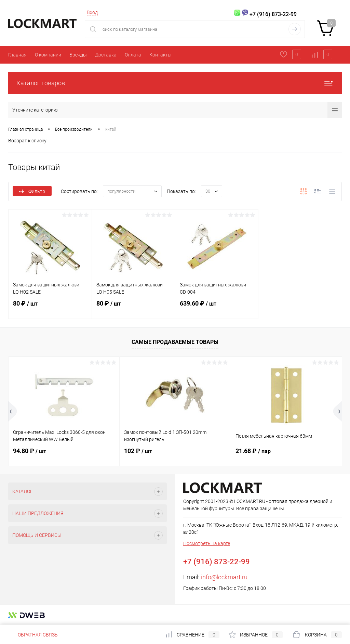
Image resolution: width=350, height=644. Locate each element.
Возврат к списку (27, 141)
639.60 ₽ (217, 308)
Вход (92, 12)
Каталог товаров (175, 83)
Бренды (78, 55)
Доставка (106, 55)
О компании (48, 55)
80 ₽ (50, 308)
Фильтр (32, 191)
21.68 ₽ (253, 451)
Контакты (160, 55)
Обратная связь (33, 635)
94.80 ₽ (30, 451)
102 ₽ (138, 451)
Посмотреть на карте (207, 543)
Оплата (133, 55)
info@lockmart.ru (224, 577)
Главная (17, 55)
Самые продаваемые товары (175, 342)
